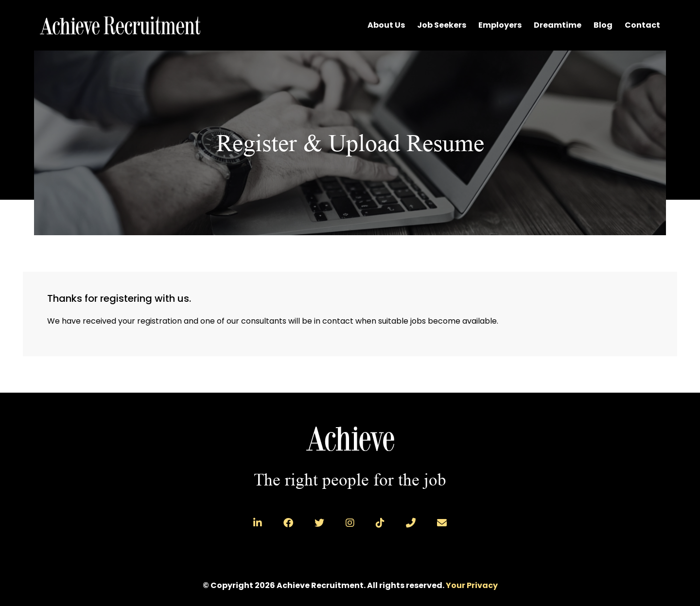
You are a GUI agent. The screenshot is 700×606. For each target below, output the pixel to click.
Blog (603, 25)
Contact (642, 25)
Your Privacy (472, 585)
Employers (500, 25)
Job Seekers (442, 25)
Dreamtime (558, 25)
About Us (386, 25)
